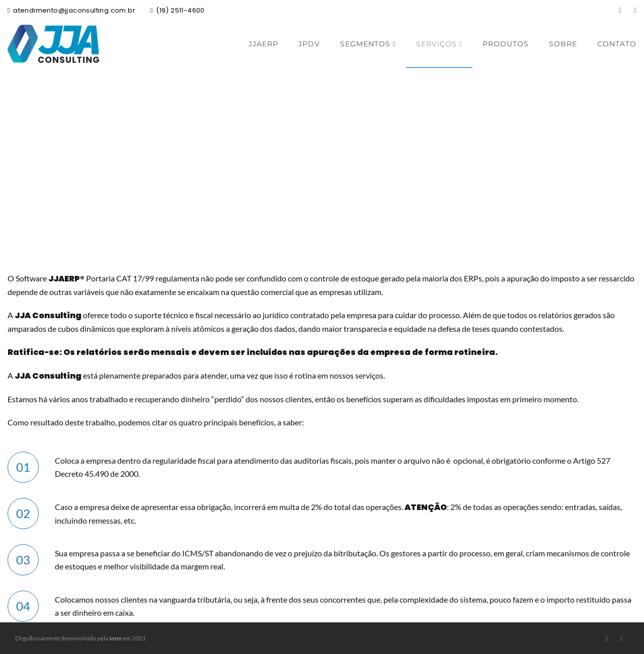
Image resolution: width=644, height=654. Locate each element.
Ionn (115, 638)
